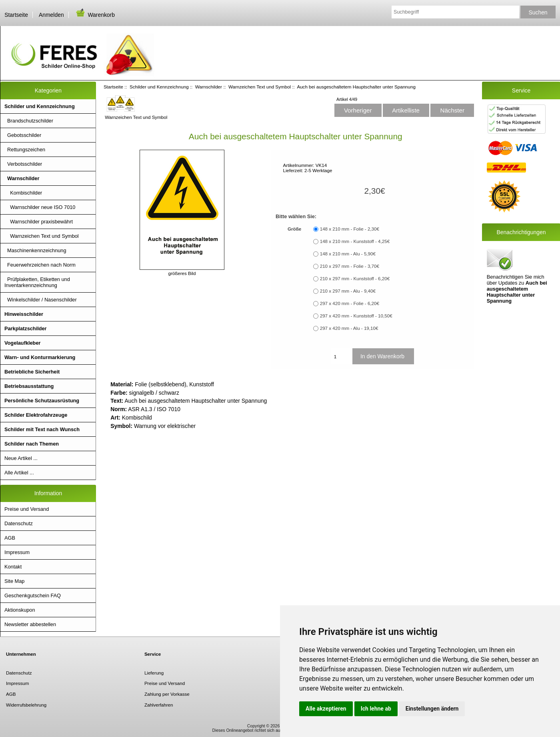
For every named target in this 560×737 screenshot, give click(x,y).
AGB (10, 538)
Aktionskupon (20, 610)
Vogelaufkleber (22, 343)
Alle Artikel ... (19, 473)
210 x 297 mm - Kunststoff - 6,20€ (355, 279)
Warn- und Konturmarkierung (40, 357)
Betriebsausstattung (29, 386)
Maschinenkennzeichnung (35, 250)
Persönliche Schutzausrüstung (42, 401)
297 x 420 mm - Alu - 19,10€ (349, 328)
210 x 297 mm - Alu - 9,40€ (348, 291)
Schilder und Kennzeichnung (159, 87)
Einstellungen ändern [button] (432, 709)
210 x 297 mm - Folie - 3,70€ (350, 266)
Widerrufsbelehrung (26, 705)
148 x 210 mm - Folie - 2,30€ (350, 229)
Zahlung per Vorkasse (167, 694)
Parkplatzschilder (26, 328)
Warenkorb (95, 15)
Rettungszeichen (25, 150)
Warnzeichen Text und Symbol (260, 87)
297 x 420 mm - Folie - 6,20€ (350, 304)
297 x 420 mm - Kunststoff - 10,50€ (356, 316)
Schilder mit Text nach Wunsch (42, 429)
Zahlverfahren (159, 705)
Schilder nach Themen (32, 444)
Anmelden (51, 15)
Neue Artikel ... (21, 458)
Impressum (17, 552)
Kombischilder (23, 193)
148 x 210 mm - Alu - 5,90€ (348, 254)
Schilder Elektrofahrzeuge (36, 415)
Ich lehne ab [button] (376, 709)
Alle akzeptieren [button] (326, 709)
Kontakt (13, 567)
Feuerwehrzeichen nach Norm (40, 265)
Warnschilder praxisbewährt (39, 222)
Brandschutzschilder (29, 121)
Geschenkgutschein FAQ (33, 595)
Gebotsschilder (23, 135)
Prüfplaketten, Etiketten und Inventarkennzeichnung (37, 282)
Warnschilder (209, 87)
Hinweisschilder (24, 314)
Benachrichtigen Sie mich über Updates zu (517, 275)
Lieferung (154, 673)
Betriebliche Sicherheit (32, 372)
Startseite (16, 15)
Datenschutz (19, 523)
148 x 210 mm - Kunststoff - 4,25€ (355, 242)
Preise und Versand (27, 509)
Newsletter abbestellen (30, 624)
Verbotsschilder (23, 164)
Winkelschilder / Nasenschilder (41, 300)
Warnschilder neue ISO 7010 (40, 207)
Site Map (14, 581)
